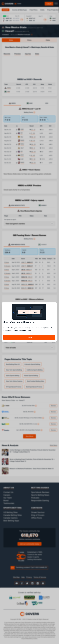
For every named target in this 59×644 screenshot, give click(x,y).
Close (29, 337)
